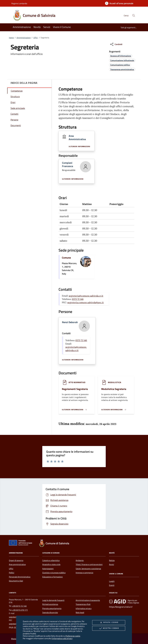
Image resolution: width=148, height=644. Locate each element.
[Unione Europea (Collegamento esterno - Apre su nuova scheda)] (21, 543)
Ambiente (80, 560)
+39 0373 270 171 (20, 610)
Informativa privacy (84, 608)
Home (11, 38)
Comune (66, 258)
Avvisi (111, 564)
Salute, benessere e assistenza (88, 569)
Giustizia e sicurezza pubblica (54, 573)
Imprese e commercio (84, 573)
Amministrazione (24, 38)
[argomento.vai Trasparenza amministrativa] (122, 69)
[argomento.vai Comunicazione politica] (120, 65)
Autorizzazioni (48, 569)
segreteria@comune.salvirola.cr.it (86, 296)
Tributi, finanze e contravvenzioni (89, 564)
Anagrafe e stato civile (51, 564)
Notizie (112, 560)
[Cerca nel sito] (134, 15)
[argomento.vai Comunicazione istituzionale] (122, 60)
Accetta (109, 628)
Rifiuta (109, 622)
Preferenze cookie (73, 636)
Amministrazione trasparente (88, 600)
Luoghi (112, 581)
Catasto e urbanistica (51, 560)
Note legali (80, 612)
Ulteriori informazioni (79, 146)
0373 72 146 (78, 299)
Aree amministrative (17, 564)
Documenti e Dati (16, 581)
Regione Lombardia (19, 3)
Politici (12, 573)
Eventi (112, 585)
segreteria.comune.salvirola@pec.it (85, 302)
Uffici (36, 38)
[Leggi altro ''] (74, 410)
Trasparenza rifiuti (83, 604)
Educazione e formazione (52, 577)
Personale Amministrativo (20, 577)
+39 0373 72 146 (19, 606)
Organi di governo (16, 560)
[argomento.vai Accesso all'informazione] (121, 56)
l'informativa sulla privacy (62, 638)
